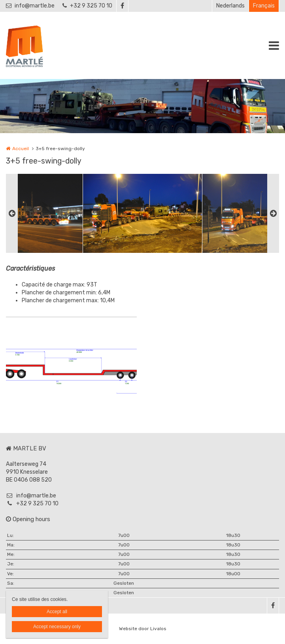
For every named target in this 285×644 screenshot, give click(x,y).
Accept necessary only (57, 627)
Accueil (21, 149)
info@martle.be (30, 6)
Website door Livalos (143, 629)
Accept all (57, 612)
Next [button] (273, 213)
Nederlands (230, 6)
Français (264, 6)
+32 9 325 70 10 (87, 6)
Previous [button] (12, 213)
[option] (142, 213)
